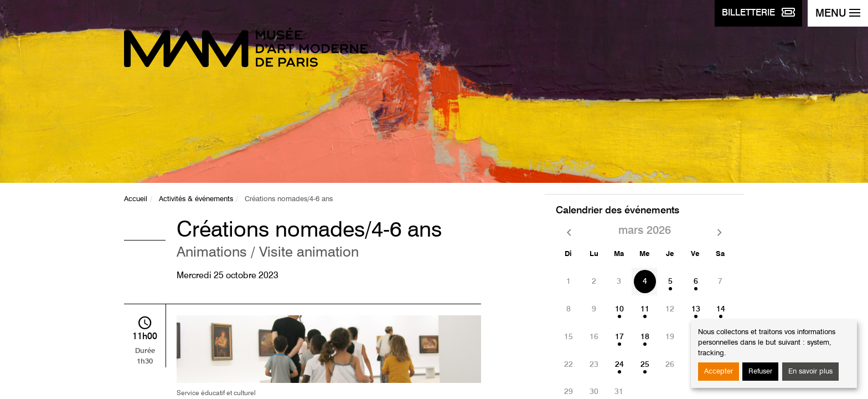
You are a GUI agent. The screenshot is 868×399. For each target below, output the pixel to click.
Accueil (136, 199)
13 (696, 309)
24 (619, 365)
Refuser (760, 372)
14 (721, 309)
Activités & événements (196, 199)
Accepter (719, 372)
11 (645, 309)
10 (619, 309)
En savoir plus (810, 372)
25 (645, 365)
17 (619, 337)
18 (645, 337)
